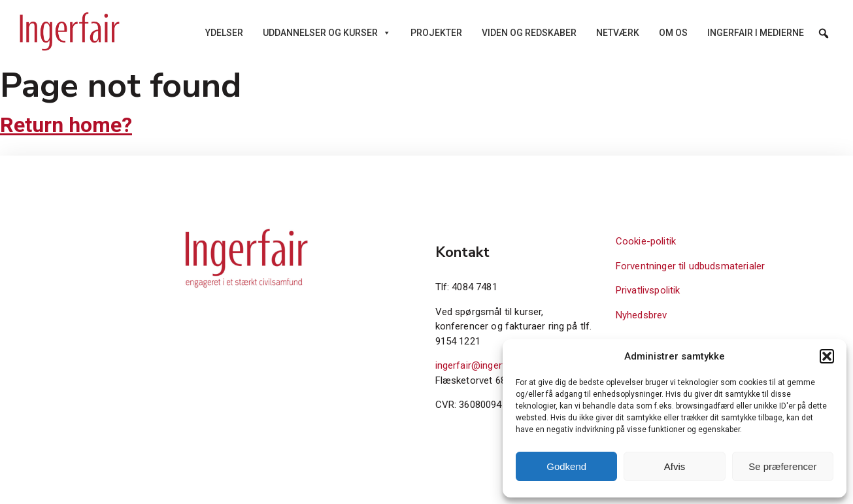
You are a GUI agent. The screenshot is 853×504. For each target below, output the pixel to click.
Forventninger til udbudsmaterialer (690, 266)
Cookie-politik (646, 241)
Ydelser (224, 33)
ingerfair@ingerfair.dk (482, 365)
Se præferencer (782, 466)
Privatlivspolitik (648, 290)
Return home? (66, 125)
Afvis (675, 466)
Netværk (618, 33)
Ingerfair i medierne (756, 33)
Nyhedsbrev (642, 315)
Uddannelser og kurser (327, 33)
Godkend (566, 466)
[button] (827, 356)
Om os (673, 33)
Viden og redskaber (529, 33)
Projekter (436, 33)
